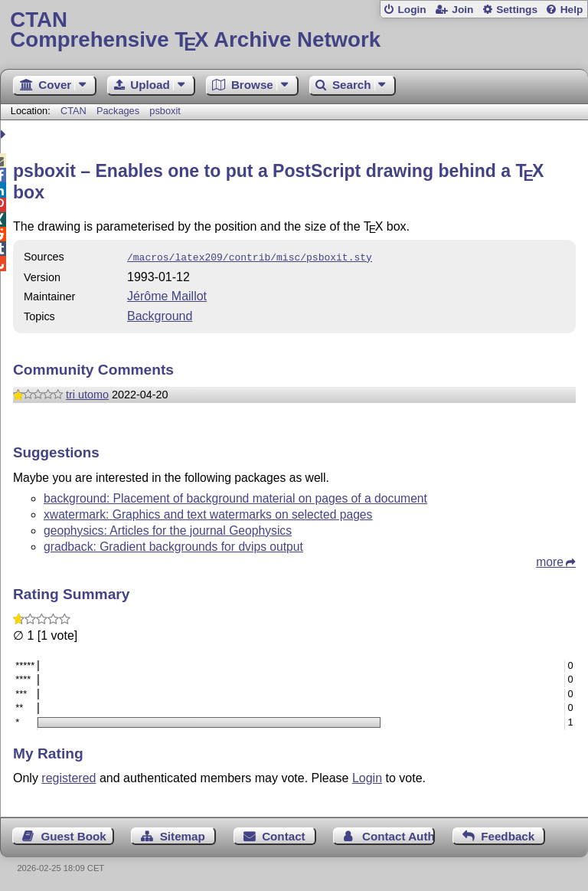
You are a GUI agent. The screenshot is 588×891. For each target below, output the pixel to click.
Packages (119, 111)
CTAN (73, 111)
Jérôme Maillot (167, 295)
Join (462, 10)
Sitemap (183, 835)
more (550, 560)
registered (69, 776)
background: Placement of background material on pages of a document (235, 497)
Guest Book (74, 835)
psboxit (165, 111)
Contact (284, 835)
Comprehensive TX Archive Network (294, 30)
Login (412, 10)
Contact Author (399, 835)
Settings (517, 10)
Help (572, 10)
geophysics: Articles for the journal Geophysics (168, 529)
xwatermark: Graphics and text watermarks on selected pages (208, 513)
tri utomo (87, 393)
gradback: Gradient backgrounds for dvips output (173, 545)
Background (160, 314)
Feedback (508, 835)
